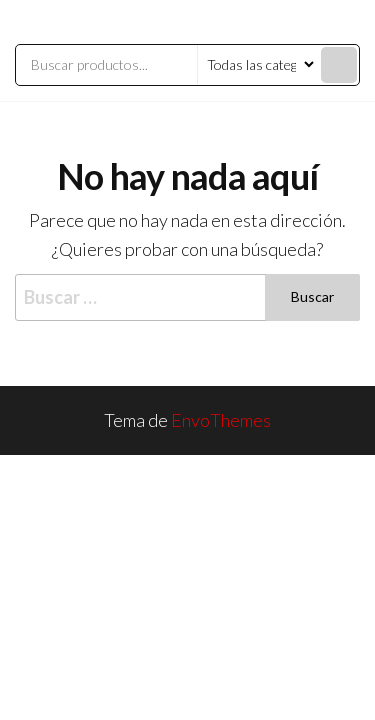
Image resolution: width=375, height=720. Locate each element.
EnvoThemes (221, 420)
